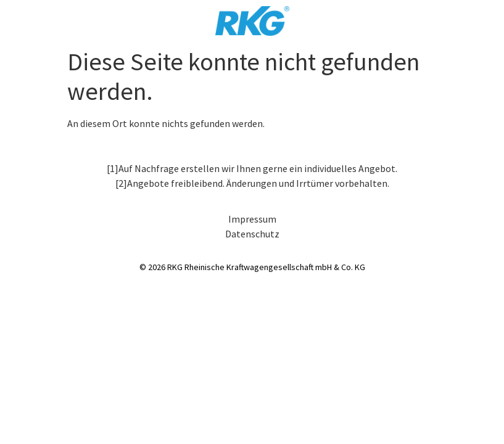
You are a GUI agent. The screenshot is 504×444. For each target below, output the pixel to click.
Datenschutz (252, 234)
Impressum (252, 219)
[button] (27, 417)
